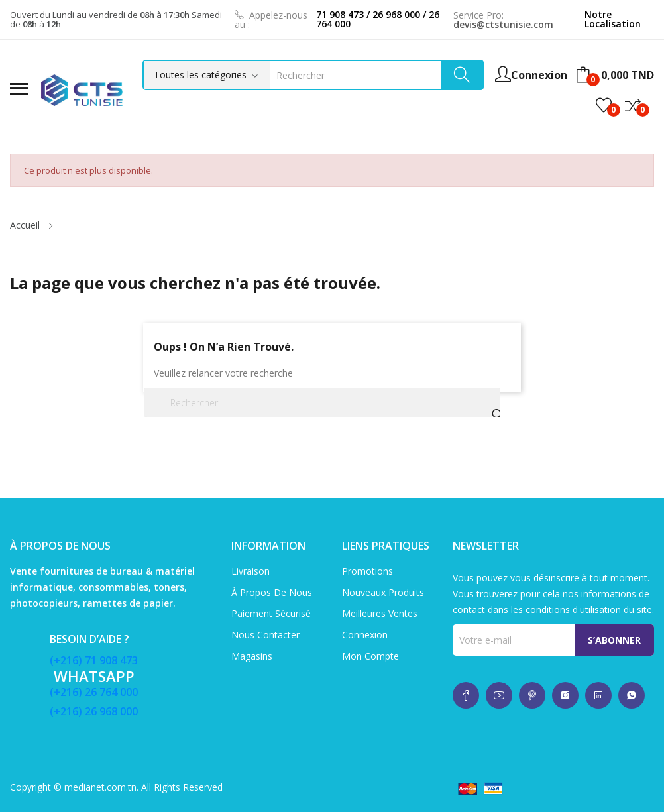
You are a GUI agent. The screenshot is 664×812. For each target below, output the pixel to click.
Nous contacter (265, 635)
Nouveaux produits (383, 592)
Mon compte (370, 656)
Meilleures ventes (380, 613)
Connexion (365, 635)
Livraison (250, 571)
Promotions (367, 571)
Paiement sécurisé (271, 613)
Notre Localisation (613, 19)
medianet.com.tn (100, 787)
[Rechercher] (322, 402)
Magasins (252, 656)
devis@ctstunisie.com (503, 24)
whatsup (466, 695)
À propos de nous (272, 592)
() (604, 105)
